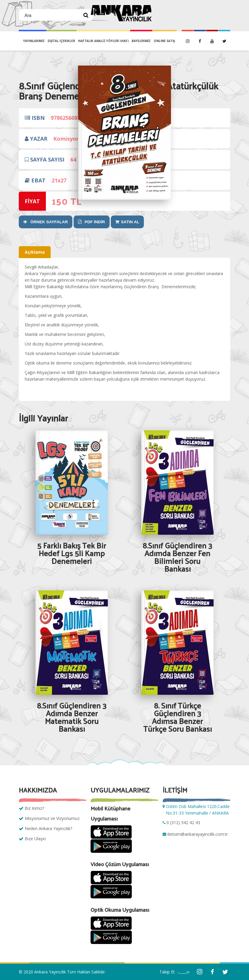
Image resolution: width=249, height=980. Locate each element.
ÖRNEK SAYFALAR (44, 222)
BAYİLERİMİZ (141, 41)
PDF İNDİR (88, 222)
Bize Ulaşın (35, 839)
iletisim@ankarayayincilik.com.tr (198, 834)
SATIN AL (121, 222)
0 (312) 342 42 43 (183, 822)
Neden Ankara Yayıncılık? (48, 828)
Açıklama (35, 252)
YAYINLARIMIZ (34, 41)
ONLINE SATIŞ (164, 41)
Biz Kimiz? (34, 808)
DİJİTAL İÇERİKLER (61, 41)
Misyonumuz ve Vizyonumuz (52, 818)
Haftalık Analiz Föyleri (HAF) (103, 41)
